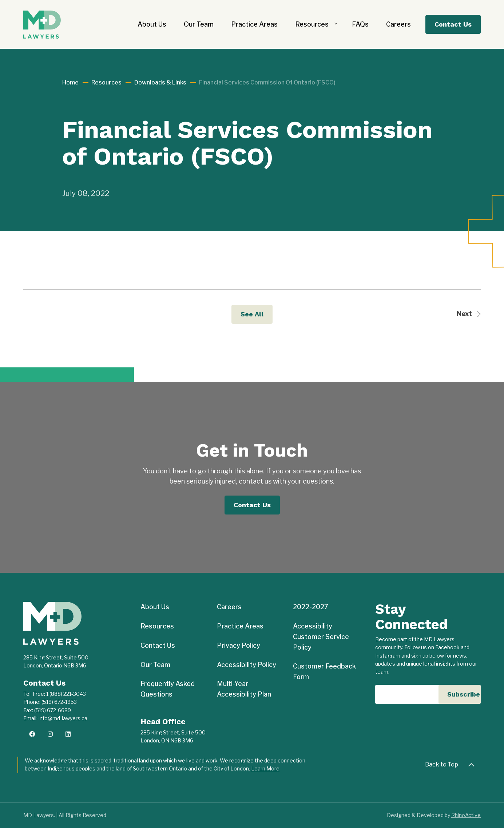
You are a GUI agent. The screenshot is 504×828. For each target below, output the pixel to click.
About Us (152, 24)
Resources (312, 24)
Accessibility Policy (247, 665)
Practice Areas (254, 24)
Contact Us (453, 24)
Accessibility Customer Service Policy (321, 637)
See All (252, 314)
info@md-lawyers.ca (63, 718)
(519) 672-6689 (53, 710)
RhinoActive (466, 815)
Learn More (265, 768)
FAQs (360, 24)
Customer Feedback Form (324, 671)
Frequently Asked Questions (168, 689)
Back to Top (452, 765)
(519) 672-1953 (59, 702)
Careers (398, 24)
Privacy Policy (239, 645)
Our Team (199, 24)
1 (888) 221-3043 (66, 694)
